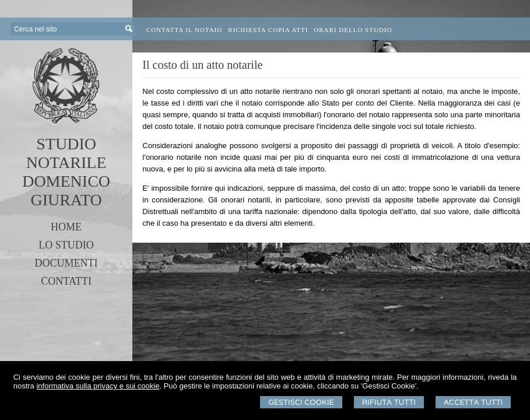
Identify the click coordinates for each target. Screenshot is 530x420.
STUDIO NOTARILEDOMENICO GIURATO (66, 172)
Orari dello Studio (353, 30)
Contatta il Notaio (184, 30)
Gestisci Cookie (301, 402)
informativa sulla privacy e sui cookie (98, 386)
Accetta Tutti (473, 402)
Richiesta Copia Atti (268, 30)
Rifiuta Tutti (389, 402)
